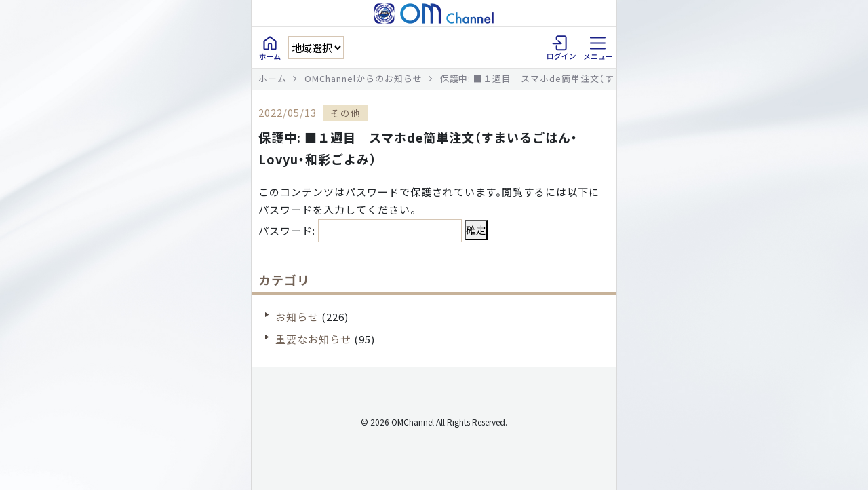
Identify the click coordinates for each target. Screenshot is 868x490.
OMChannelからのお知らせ (363, 78)
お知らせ (297, 317)
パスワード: (360, 231)
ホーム (273, 78)
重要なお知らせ (313, 339)
